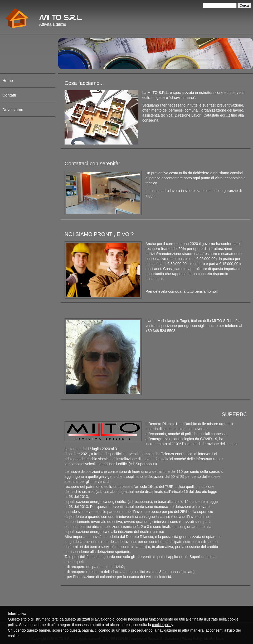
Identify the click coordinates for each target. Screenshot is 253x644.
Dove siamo (13, 110)
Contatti (9, 95)
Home (8, 81)
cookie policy (162, 625)
